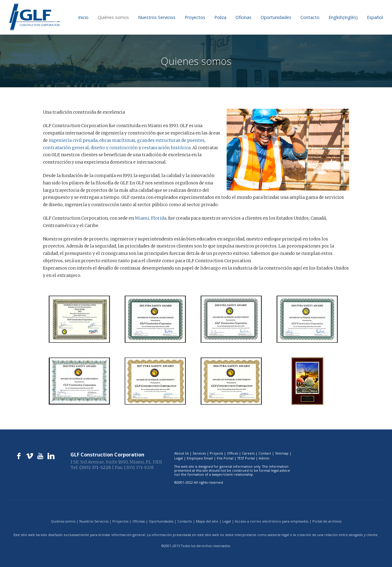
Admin (264, 458)
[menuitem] (343, 17)
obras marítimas (117, 140)
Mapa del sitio (207, 521)
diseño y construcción (113, 148)
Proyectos (195, 17)
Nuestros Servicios (157, 17)
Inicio (83, 17)
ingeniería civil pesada (73, 140)
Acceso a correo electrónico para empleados (272, 521)
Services (199, 453)
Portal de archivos (327, 521)
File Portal (225, 458)
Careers (248, 453)
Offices (232, 453)
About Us (181, 453)
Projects (216, 453)
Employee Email (200, 458)
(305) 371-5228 (95, 467)
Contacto (310, 17)
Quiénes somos (113, 17)
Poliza (220, 17)
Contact (265, 453)
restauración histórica (164, 148)
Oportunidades (276, 17)
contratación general (65, 148)
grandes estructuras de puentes (170, 140)
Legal (179, 458)
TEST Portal (246, 458)
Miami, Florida (151, 218)
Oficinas (243, 17)
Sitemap (282, 453)
